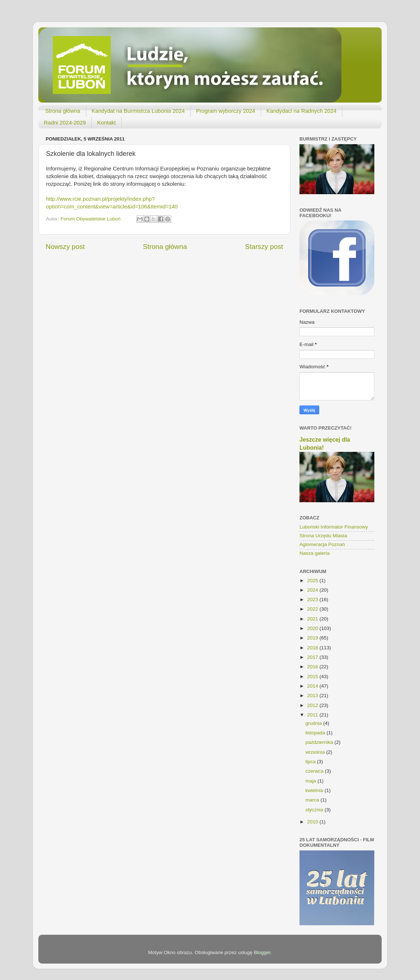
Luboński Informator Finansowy (334, 527)
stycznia (315, 810)
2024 (313, 590)
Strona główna (63, 111)
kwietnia (315, 790)
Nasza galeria (315, 553)
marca (313, 800)
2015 (313, 677)
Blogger (262, 952)
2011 (313, 715)
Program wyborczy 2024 (226, 111)
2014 (313, 686)
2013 (313, 695)
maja (311, 781)
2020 (313, 628)
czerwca (315, 771)
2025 (313, 581)
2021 (313, 619)
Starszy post (264, 247)
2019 (313, 638)
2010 (313, 822)
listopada (316, 733)
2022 (313, 609)
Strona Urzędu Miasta (323, 536)
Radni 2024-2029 (65, 122)
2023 (313, 599)
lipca (311, 762)
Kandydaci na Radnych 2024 (302, 111)
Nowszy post (65, 247)
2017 (313, 657)
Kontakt (106, 122)
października (320, 742)
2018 (313, 648)
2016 (313, 667)
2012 (313, 705)
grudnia (314, 723)
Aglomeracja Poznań (322, 544)
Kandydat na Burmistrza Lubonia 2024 (138, 111)
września (316, 752)
